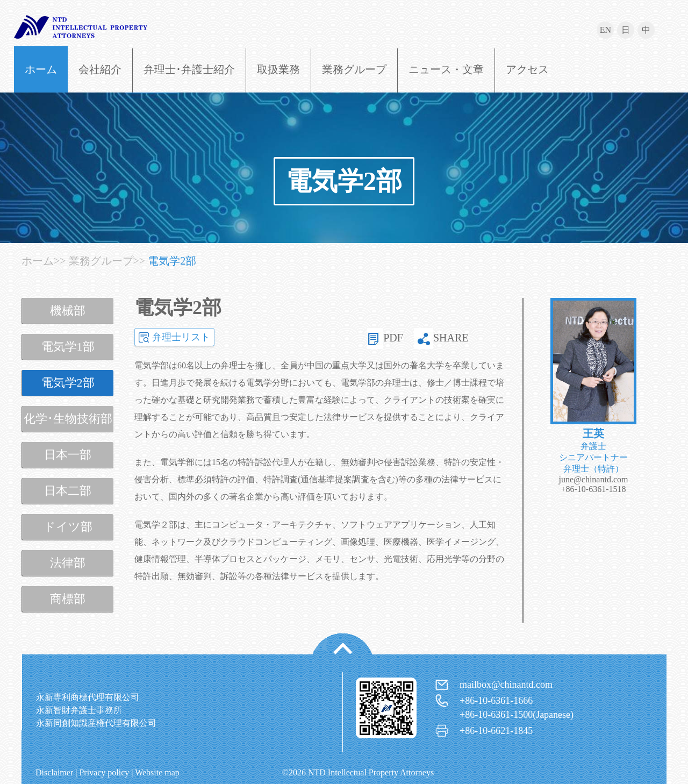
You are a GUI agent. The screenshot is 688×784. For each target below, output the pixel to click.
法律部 (68, 563)
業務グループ (354, 69)
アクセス (527, 69)
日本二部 (68, 491)
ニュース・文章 (446, 69)
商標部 (68, 599)
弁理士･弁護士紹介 (189, 69)
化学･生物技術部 (68, 419)
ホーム (41, 69)
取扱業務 (278, 69)
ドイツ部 (68, 527)
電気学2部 (344, 181)
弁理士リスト (181, 337)
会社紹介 (100, 69)
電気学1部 (68, 347)
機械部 (68, 311)
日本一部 (68, 455)
